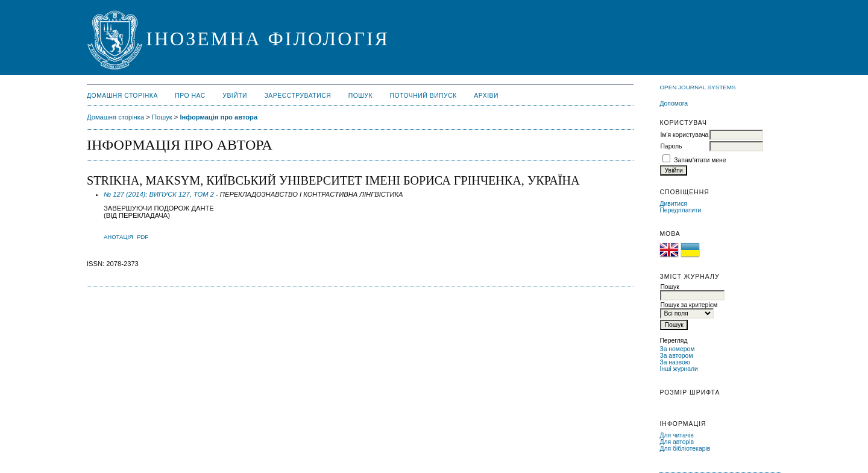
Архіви (486, 96)
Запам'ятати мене (700, 160)
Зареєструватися (298, 96)
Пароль (671, 146)
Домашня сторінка (122, 96)
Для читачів (676, 435)
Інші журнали (678, 369)
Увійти (235, 96)
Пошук (360, 96)
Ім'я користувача (684, 135)
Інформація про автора (219, 117)
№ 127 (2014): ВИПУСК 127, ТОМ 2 (159, 194)
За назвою (675, 362)
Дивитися (673, 204)
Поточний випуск (423, 96)
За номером (677, 349)
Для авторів (677, 442)
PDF (143, 237)
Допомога (674, 103)
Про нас (190, 96)
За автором (676, 356)
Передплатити (680, 210)
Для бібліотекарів (685, 449)
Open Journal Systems (697, 87)
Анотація (118, 237)
